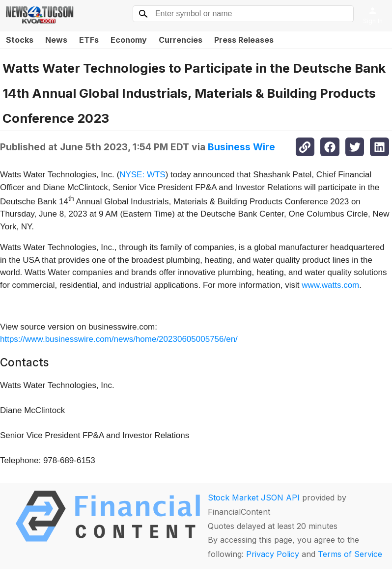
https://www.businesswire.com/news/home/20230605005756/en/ (119, 339)
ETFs (89, 40)
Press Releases (244, 40)
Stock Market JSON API (254, 498)
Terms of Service (350, 554)
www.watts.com (330, 285)
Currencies (181, 40)
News (56, 40)
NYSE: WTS (142, 175)
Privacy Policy (273, 554)
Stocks (20, 40)
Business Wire (241, 147)
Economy (129, 40)
